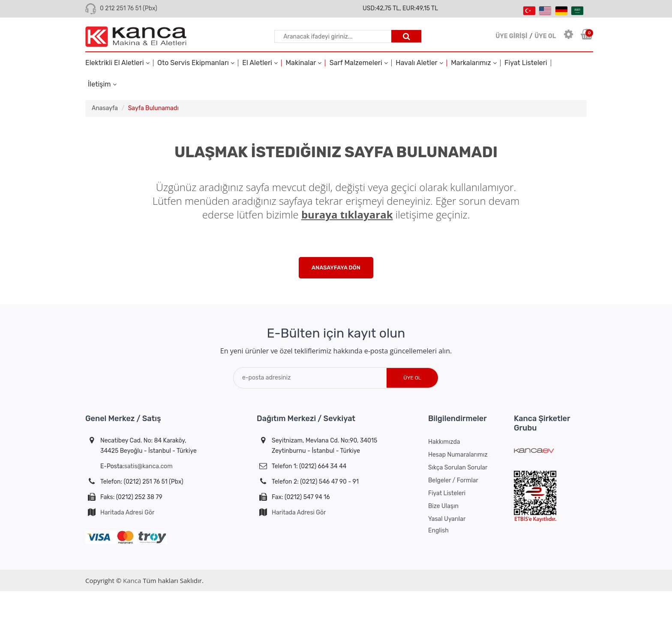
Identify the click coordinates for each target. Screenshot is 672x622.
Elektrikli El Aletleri (117, 63)
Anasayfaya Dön (336, 268)
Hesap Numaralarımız (458, 455)
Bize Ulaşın (443, 506)
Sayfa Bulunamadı (153, 108)
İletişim (102, 84)
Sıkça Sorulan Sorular (458, 468)
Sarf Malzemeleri (359, 63)
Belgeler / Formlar (453, 480)
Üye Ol (412, 378)
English (438, 531)
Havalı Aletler (419, 63)
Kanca (132, 580)
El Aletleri (260, 63)
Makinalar (303, 63)
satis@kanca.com (148, 466)
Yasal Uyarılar (447, 519)
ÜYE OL (545, 36)
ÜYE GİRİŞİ (511, 36)
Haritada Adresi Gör (127, 513)
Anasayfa (105, 108)
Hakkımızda (444, 442)
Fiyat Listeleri (526, 63)
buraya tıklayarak (347, 214)
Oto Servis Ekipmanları (196, 63)
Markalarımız (474, 63)
